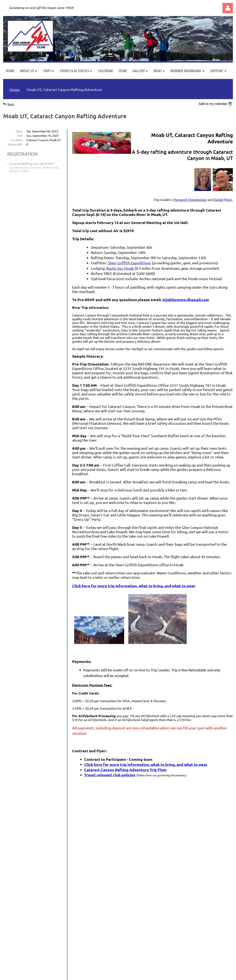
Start (19, 131)
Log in (228, 8)
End (20, 135)
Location (17, 140)
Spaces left (15, 144)
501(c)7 (118, 952)
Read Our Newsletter (25, 882)
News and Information (26, 877)
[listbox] (216, 104)
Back (11, 104)
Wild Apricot (183, 975)
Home (15, 89)
